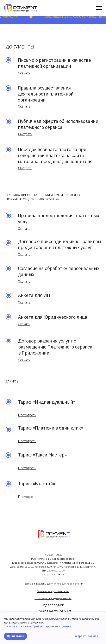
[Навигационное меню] (99, 8)
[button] (27, 497)
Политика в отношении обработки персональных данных (38, 626)
